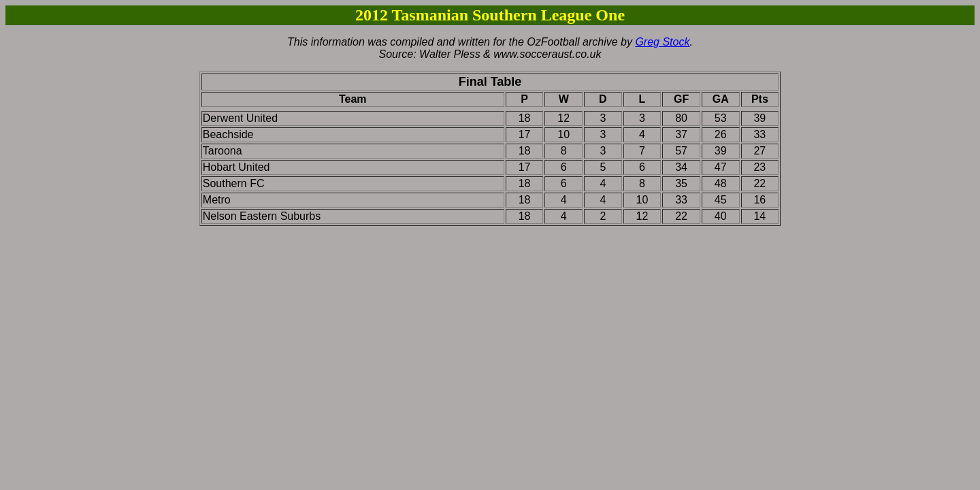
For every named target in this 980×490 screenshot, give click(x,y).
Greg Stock (662, 42)
